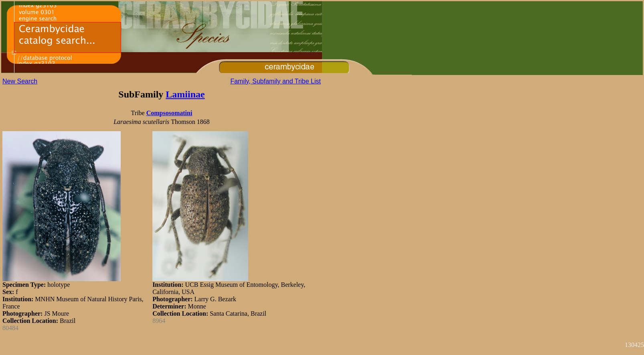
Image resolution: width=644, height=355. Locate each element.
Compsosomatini (169, 113)
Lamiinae (185, 94)
